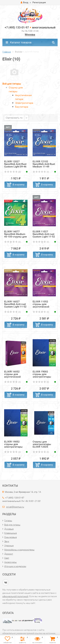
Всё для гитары (12, 84)
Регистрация (39, 2)
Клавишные (11, 533)
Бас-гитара (22, 107)
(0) (12, 172)
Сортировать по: (14, 118)
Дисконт (9, 554)
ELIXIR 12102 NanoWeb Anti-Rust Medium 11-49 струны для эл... (44, 165)
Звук (7, 541)
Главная (7, 52)
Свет (7, 558)
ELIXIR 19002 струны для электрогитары (42, 374)
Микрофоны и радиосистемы (19, 550)
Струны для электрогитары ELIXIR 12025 (42, 444)
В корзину (19, 184)
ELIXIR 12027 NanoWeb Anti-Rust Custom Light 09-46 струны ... (15, 165)
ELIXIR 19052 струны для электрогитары (13, 444)
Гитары (8, 521)
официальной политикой (15, 596)
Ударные (9, 545)
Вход (24, 2)
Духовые (9, 529)
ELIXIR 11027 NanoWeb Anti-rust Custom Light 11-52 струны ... (44, 235)
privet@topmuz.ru (15, 507)
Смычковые (11, 537)
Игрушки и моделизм (15, 566)
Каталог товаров (19, 42)
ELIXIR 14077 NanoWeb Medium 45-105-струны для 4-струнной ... (15, 235)
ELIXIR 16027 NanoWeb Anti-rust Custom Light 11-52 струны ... (15, 305)
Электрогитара (24, 103)
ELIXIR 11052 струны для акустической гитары (41, 305)
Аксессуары (11, 562)
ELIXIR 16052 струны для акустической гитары (12, 375)
